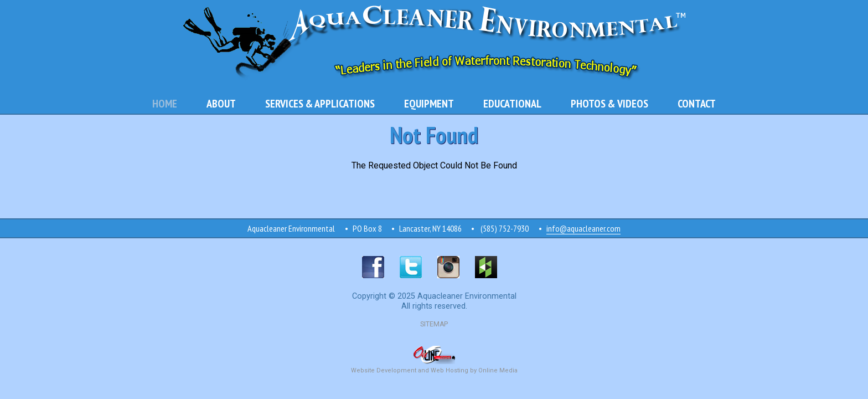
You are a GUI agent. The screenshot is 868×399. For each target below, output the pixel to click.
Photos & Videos (609, 104)
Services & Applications (320, 104)
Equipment (429, 104)
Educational (512, 104)
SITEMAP (434, 324)
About (221, 104)
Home (165, 104)
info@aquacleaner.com (583, 228)
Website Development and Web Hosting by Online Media (434, 366)
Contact (697, 104)
